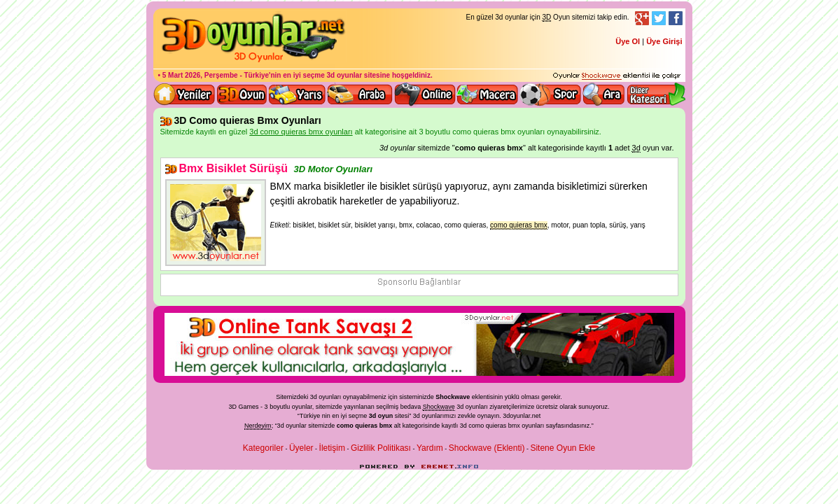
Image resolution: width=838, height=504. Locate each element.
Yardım (430, 448)
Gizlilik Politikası (381, 448)
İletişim (332, 448)
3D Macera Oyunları (488, 94)
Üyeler (301, 448)
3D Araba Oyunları (360, 94)
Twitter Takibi (659, 18)
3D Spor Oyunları (551, 94)
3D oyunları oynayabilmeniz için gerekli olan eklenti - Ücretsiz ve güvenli (617, 76)
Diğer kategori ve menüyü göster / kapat (656, 94)
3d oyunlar (345, 75)
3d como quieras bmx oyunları (502, 426)
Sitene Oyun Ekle (563, 448)
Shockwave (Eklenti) (487, 448)
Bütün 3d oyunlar (242, 94)
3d (417, 416)
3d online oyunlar (425, 94)
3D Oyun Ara (604, 94)
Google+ (642, 18)
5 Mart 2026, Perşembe (200, 75)
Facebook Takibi (676, 18)
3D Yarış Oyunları (297, 94)
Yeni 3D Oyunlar (185, 94)
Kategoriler (263, 448)
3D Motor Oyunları (334, 169)
